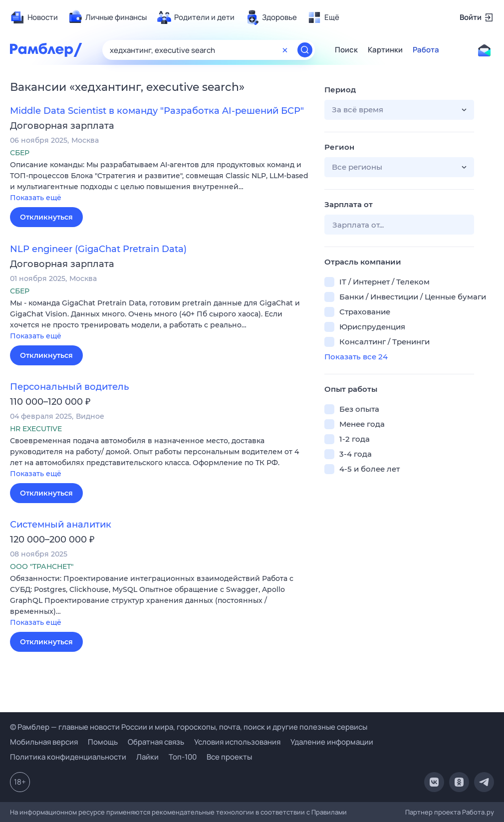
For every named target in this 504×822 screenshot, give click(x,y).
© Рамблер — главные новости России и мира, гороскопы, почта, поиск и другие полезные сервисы (189, 727)
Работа (426, 50)
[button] (160, 182)
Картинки (385, 50)
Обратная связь (156, 742)
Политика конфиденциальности (68, 757)
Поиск (346, 50)
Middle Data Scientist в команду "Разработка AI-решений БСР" (157, 111)
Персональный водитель (69, 387)
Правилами (329, 812)
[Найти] (305, 50)
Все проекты (229, 757)
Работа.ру (478, 812)
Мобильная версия (44, 742)
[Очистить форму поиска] (285, 50)
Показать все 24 (356, 357)
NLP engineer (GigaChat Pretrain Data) (98, 249)
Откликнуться (46, 217)
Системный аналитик (61, 525)
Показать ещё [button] (36, 198)
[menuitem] (34, 17)
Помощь (103, 742)
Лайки (147, 757)
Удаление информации (332, 742)
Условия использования (237, 742)
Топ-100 (183, 757)
